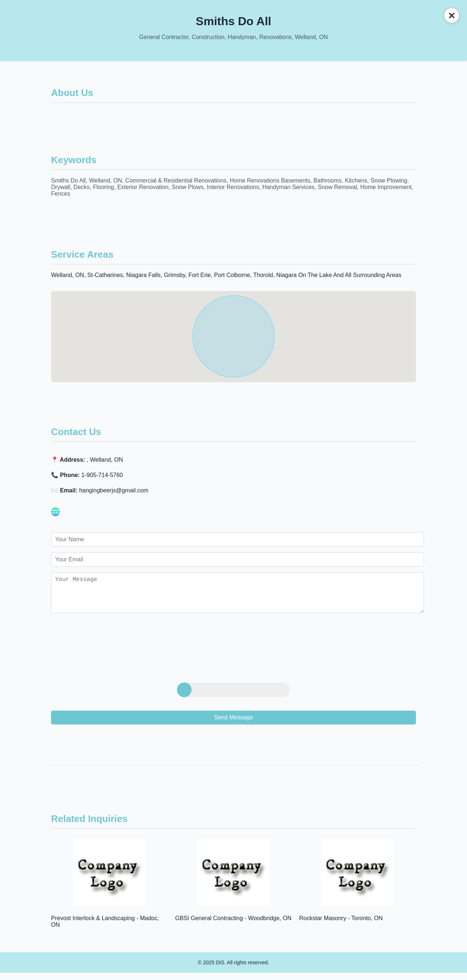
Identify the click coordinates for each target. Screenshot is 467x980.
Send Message (234, 725)
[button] (233, 330)
